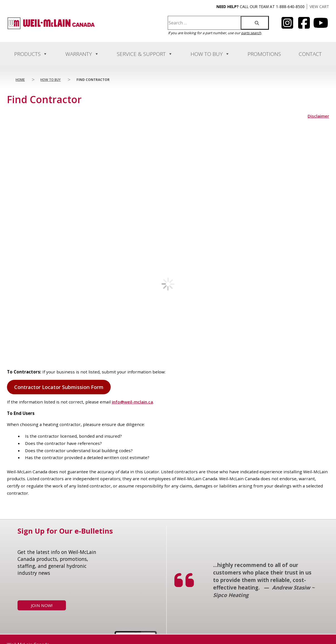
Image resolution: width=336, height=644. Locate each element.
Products (31, 54)
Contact (310, 54)
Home (20, 80)
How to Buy (210, 54)
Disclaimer (318, 116)
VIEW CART (319, 7)
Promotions (264, 54)
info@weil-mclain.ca (132, 412)
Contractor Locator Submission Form (59, 397)
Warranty (82, 54)
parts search (251, 33)
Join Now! (42, 615)
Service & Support (145, 54)
